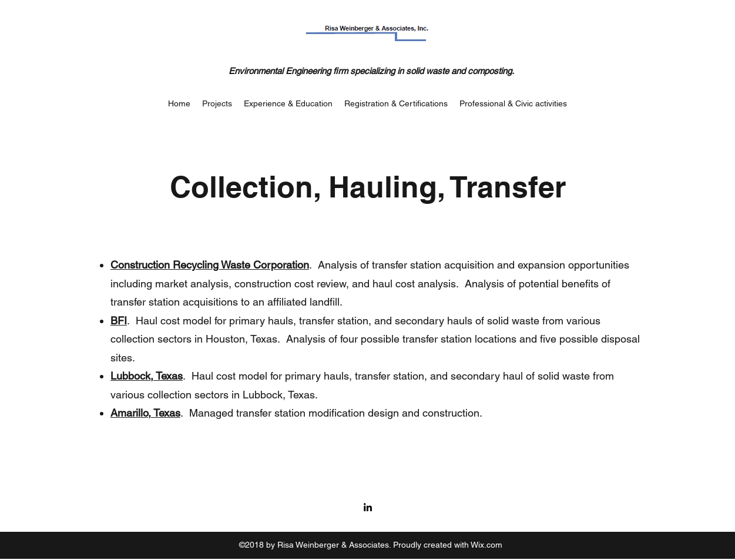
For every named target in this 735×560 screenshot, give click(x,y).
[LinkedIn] (368, 507)
